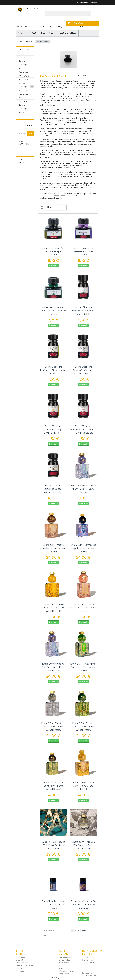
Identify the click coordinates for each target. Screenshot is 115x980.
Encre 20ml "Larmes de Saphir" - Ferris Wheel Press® (83, 548)
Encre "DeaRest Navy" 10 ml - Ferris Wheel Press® (53, 905)
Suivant (85, 930)
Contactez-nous (82, 2)
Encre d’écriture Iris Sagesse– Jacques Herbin (83, 251)
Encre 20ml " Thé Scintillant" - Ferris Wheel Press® (53, 786)
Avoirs (62, 965)
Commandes (65, 963)
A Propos (20, 971)
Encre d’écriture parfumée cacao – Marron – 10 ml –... (53, 489)
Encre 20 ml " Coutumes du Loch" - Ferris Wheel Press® (83, 667)
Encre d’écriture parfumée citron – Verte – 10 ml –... (53, 370)
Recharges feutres (23, 81)
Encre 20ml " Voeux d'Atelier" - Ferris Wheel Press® (53, 548)
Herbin (43, 118)
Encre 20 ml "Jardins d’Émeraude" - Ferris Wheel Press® (83, 727)
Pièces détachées (67, 33)
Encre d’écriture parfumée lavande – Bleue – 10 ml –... (83, 311)
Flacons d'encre (22, 59)
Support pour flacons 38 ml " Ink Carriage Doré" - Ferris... (53, 845)
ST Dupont (45, 183)
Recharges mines (23, 66)
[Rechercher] (68, 14)
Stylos (33, 33)
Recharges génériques (23, 88)
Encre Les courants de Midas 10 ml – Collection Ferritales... (83, 905)
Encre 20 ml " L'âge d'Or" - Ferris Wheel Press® (83, 786)
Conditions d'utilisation (21, 959)
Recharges (47, 33)
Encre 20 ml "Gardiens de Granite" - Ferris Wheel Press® (53, 727)
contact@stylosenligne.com (93, 975)
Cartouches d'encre (23, 103)
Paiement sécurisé (24, 968)
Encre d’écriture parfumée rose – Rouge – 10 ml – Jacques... (83, 430)
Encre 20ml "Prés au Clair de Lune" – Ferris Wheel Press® (53, 667)
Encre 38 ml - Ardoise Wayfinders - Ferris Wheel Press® (83, 845)
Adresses (63, 968)
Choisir (56, 207)
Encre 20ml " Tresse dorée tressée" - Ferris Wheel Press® (53, 608)
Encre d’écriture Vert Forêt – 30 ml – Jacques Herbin (53, 311)
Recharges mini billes (23, 110)
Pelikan (43, 140)
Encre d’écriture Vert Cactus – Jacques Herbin (53, 251)
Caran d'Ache (46, 109)
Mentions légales (23, 963)
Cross (21, 33)
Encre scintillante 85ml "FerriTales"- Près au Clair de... (83, 489)
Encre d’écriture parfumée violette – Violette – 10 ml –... (83, 370)
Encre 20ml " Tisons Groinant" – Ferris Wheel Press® (83, 608)
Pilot (42, 172)
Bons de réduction (67, 971)
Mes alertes (64, 974)
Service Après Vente (25, 965)
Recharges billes (23, 96)
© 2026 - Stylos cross (58, 978)
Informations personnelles (65, 959)
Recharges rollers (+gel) (24, 74)
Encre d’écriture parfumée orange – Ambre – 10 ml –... (53, 430)
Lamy (43, 129)
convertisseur (78, 103)
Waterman (45, 194)
